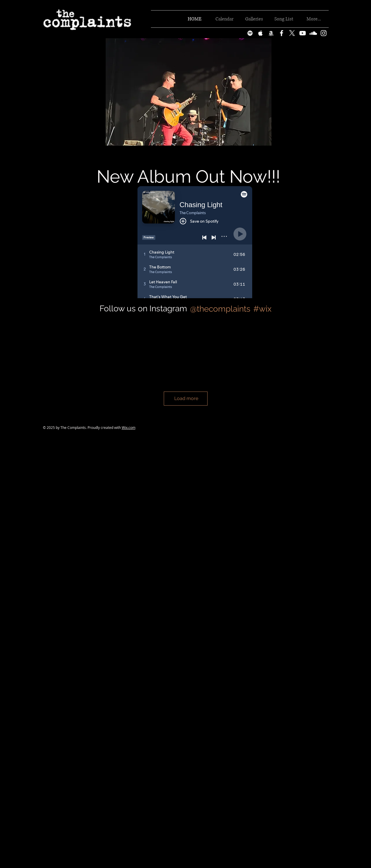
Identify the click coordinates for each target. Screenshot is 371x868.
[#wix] (263, 309)
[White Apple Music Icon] (261, 33)
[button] (189, 92)
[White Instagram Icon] (324, 33)
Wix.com (129, 427)
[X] (292, 33)
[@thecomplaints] (220, 309)
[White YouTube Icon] (303, 33)
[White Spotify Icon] (250, 33)
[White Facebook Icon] (282, 33)
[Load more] (186, 399)
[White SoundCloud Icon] (313, 33)
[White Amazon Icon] (271, 33)
